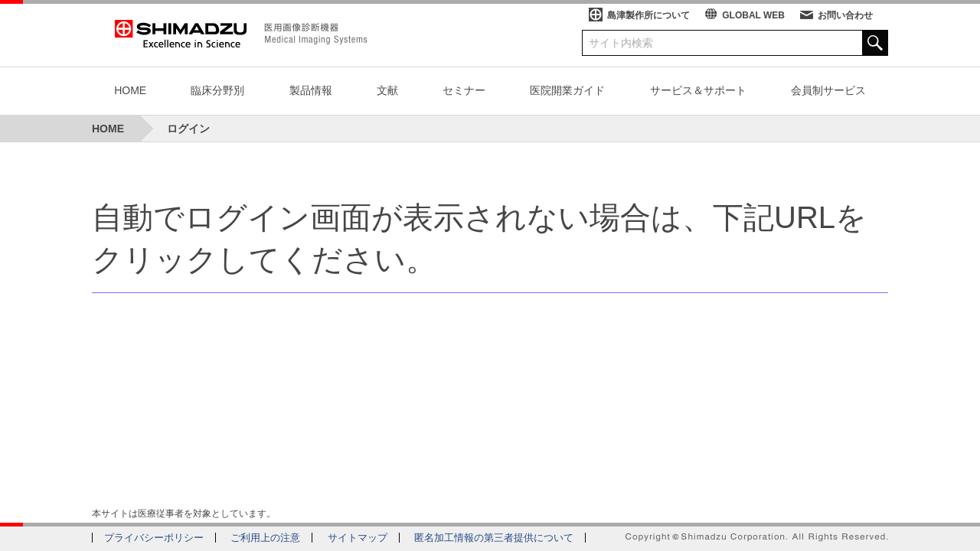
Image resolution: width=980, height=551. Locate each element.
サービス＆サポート (698, 90)
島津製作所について (648, 15)
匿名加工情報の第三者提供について (494, 538)
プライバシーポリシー (154, 538)
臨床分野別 (217, 90)
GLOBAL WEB (753, 15)
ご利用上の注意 (265, 538)
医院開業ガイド (567, 90)
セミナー (464, 90)
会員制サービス (828, 90)
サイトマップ (358, 538)
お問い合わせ (845, 15)
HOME (130, 90)
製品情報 (311, 90)
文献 (387, 90)
